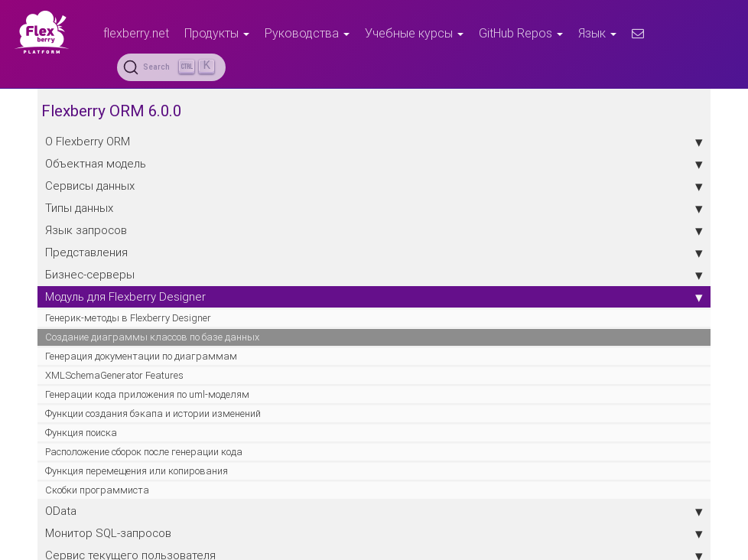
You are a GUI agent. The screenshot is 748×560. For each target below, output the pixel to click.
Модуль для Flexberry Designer (374, 297)
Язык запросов (374, 230)
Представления (374, 252)
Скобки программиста (97, 490)
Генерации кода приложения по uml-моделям (147, 394)
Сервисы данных (374, 186)
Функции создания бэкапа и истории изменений (153, 413)
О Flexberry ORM (374, 142)
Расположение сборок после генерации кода (144, 452)
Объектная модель (374, 164)
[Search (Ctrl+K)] (171, 67)
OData (374, 511)
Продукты (217, 33)
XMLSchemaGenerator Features (114, 375)
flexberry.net (136, 33)
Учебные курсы (414, 33)
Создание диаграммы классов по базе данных (152, 337)
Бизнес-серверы (374, 275)
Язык (597, 33)
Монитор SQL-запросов (374, 533)
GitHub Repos (521, 33)
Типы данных (374, 208)
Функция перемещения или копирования (137, 471)
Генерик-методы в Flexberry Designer (128, 318)
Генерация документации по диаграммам (141, 356)
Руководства (307, 33)
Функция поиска (81, 433)
